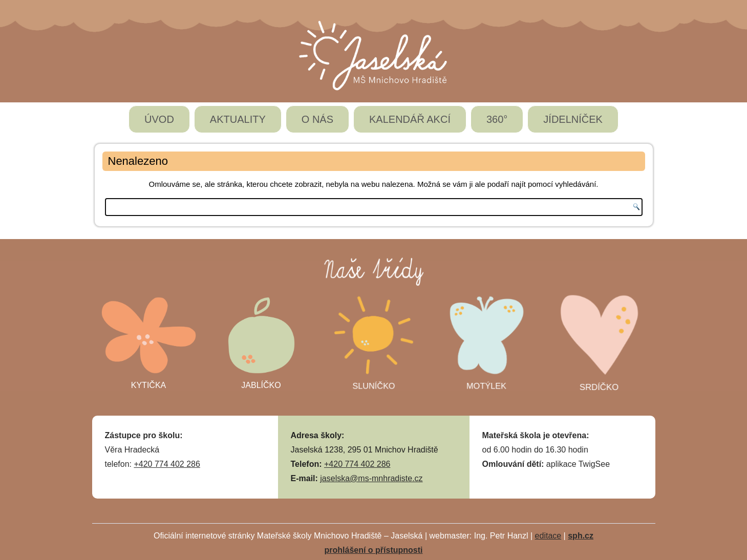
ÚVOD (159, 119)
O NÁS (317, 119)
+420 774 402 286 (167, 464)
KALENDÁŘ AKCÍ (410, 119)
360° (497, 119)
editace (548, 536)
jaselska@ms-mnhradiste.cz (371, 478)
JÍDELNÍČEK (573, 119)
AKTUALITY (238, 119)
